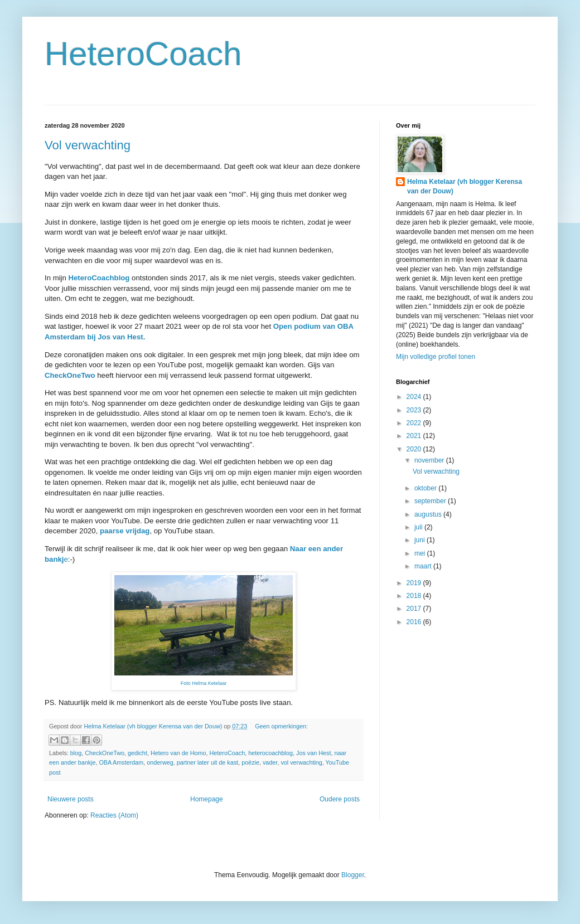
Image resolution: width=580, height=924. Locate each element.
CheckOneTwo (105, 753)
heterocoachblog (270, 753)
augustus (429, 514)
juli (419, 527)
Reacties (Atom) (114, 815)
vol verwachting (301, 762)
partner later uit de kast (207, 762)
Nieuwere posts (71, 799)
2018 (415, 596)
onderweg (160, 762)
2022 (415, 423)
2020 (415, 449)
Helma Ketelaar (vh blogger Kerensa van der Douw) (465, 186)
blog (76, 753)
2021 (415, 436)
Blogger (353, 875)
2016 (415, 622)
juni (420, 540)
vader (270, 762)
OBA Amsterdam (121, 762)
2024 (415, 397)
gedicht (137, 753)
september (431, 501)
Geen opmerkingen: (281, 726)
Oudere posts (340, 799)
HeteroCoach (143, 54)
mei (421, 553)
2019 (415, 583)
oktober (426, 488)
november (430, 460)
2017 (415, 609)
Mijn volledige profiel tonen (436, 357)
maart (424, 566)
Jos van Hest (313, 753)
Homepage (207, 799)
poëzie (250, 762)
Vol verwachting (88, 145)
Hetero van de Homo (178, 753)
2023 (415, 410)
